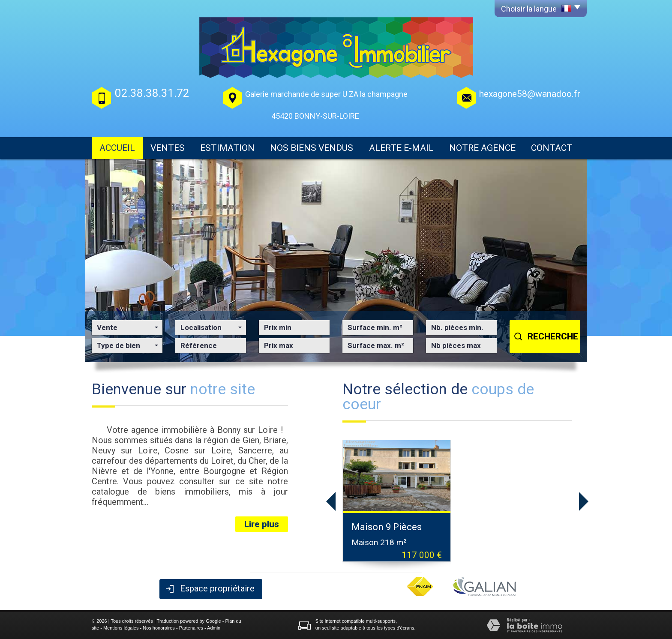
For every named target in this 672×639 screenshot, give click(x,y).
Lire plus (262, 524)
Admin (214, 628)
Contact (552, 148)
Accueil (117, 148)
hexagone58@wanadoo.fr (530, 94)
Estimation (227, 148)
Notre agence (482, 148)
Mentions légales (121, 628)
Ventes (168, 148)
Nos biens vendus (312, 148)
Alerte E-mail (401, 148)
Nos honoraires (159, 628)
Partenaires (191, 628)
